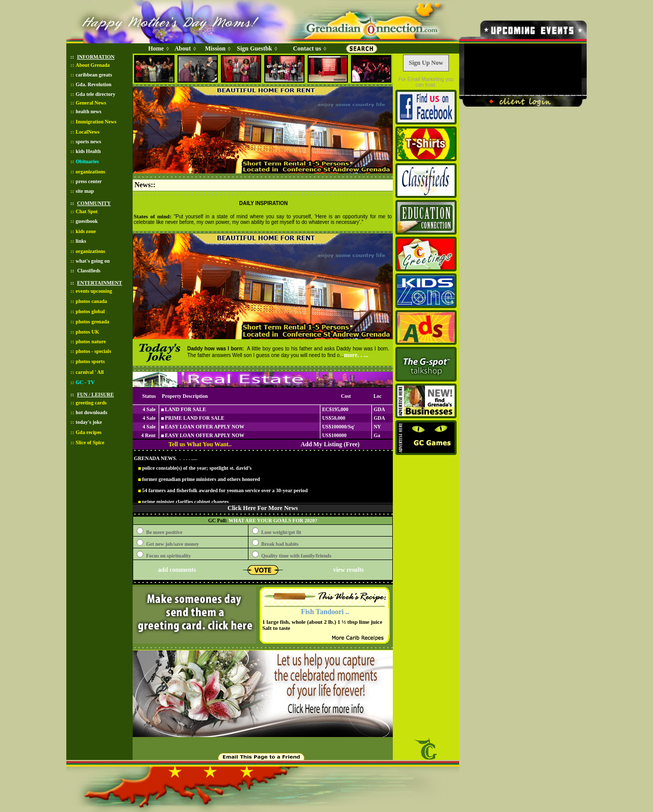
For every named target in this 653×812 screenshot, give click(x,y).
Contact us (307, 48)
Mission (215, 48)
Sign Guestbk (256, 48)
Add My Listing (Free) (330, 444)
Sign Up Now (426, 63)
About (183, 48)
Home (156, 48)
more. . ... (356, 355)
